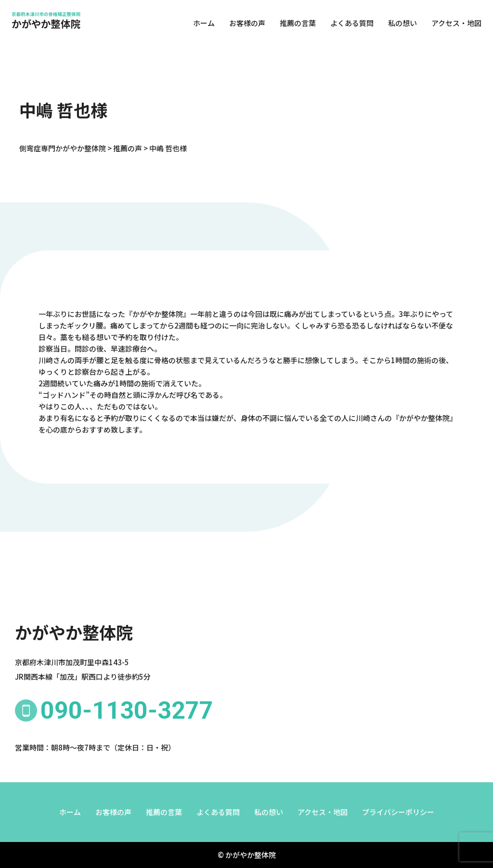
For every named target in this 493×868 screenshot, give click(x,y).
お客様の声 (244, 24)
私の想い (400, 24)
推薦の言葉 (295, 24)
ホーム (201, 24)
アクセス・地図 (454, 24)
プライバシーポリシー (398, 812)
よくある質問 (349, 24)
